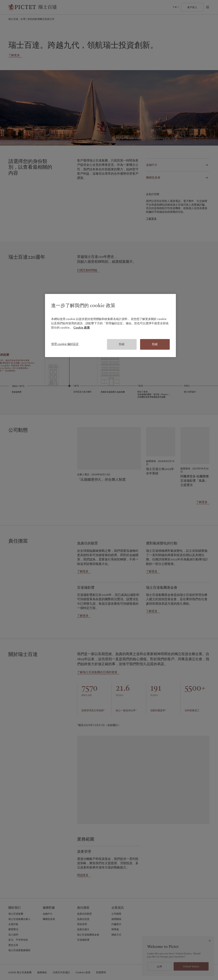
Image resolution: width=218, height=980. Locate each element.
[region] (110, 326)
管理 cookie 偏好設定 (65, 344)
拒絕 (122, 344)
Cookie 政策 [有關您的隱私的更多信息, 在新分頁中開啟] (82, 328)
